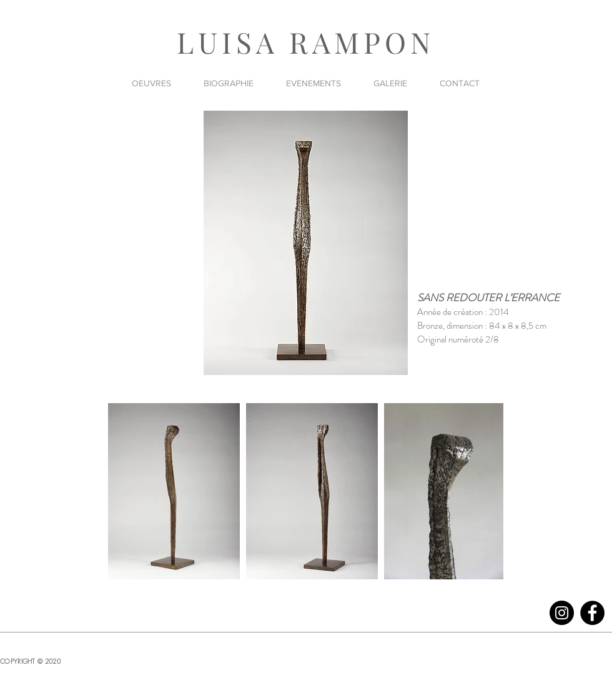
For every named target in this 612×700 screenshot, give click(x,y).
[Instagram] (562, 613)
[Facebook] (592, 613)
